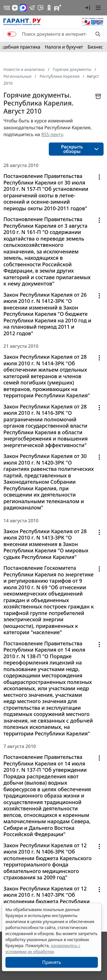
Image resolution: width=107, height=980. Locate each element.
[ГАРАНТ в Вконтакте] (7, 8)
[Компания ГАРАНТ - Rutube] (58, 8)
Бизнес (95, 47)
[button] (87, 8)
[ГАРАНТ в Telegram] (32, 8)
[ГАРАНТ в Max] (23, 8)
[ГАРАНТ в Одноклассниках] (49, 8)
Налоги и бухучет (64, 47)
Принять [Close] (52, 962)
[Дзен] (15, 8)
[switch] (12, 34)
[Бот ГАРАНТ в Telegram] (41, 8)
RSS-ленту (52, 134)
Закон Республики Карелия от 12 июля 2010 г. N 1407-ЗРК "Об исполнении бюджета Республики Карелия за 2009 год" (47, 898)
